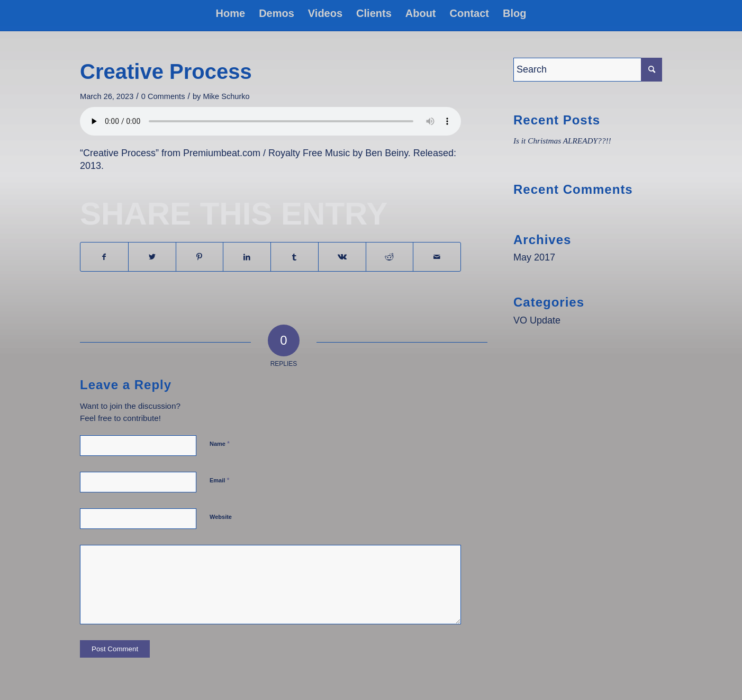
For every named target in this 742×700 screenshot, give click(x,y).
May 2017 (534, 257)
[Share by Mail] (437, 257)
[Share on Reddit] (390, 257)
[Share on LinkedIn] (247, 257)
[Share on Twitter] (152, 257)
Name (220, 443)
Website (221, 517)
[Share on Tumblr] (295, 257)
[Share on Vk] (342, 257)
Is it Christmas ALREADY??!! (562, 141)
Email (219, 480)
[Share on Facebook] (104, 257)
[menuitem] (231, 13)
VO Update (537, 320)
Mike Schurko (226, 96)
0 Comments (163, 96)
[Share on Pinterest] (200, 257)
